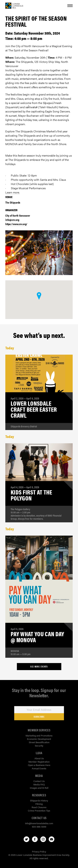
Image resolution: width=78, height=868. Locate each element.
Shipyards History (39, 800)
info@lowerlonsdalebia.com (39, 823)
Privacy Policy (39, 851)
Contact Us (39, 781)
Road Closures (39, 807)
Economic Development (39, 739)
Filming (39, 804)
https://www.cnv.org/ (16, 224)
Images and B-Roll (39, 788)
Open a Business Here (39, 765)
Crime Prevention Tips (39, 811)
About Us (39, 758)
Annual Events (39, 768)
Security (39, 746)
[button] (39, 296)
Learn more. (13, 192)
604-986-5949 (39, 827)
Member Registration (39, 762)
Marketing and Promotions (39, 736)
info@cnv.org (12, 220)
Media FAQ (39, 784)
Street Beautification (39, 742)
